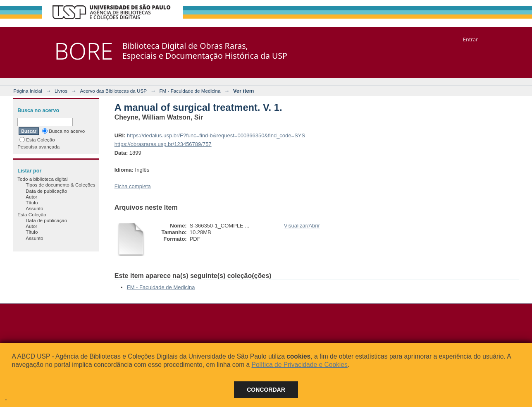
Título (32, 202)
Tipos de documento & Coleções (60, 185)
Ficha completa (133, 186)
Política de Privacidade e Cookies (299, 365)
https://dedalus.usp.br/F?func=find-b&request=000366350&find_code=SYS (216, 135)
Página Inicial (28, 91)
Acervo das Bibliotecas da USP (113, 91)
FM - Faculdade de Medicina (190, 91)
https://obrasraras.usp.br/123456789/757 (163, 144)
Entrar (470, 39)
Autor (31, 197)
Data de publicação (46, 191)
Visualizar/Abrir (302, 226)
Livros (61, 91)
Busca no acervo (63, 131)
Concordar (266, 390)
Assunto (34, 208)
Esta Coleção (37, 140)
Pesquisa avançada (38, 147)
